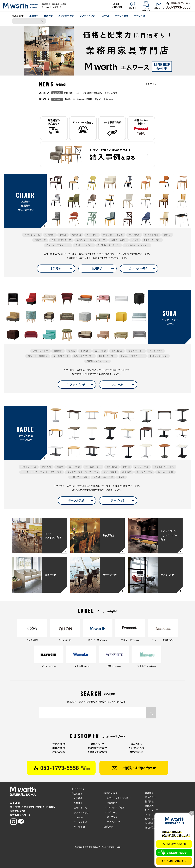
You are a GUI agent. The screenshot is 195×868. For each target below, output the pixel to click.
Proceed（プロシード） (58, 246)
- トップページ (78, 789)
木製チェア (40, 240)
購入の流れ (136, 745)
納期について (59, 748)
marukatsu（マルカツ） (137, 246)
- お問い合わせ (151, 819)
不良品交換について (97, 752)
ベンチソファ (156, 351)
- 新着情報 (149, 802)
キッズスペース (61, 356)
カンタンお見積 (136, 748)
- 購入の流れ (150, 797)
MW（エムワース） (84, 356)
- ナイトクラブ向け (114, 808)
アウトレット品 (32, 235)
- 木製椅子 (33, 16)
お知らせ (57, 93)
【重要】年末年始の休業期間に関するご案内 (89, 99)
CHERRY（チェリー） (109, 246)
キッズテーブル (144, 472)
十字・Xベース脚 (79, 478)
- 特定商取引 (150, 828)
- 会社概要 (149, 793)
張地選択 (77, 235)
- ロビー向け (110, 813)
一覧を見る (149, 84)
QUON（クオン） (84, 246)
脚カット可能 (152, 235)
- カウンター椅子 (65, 16)
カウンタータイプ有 (113, 235)
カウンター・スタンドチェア (91, 240)
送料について (98, 745)
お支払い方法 (59, 752)
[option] (98, 51)
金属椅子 (97, 269)
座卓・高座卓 (110, 472)
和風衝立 (127, 472)
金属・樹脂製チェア (61, 240)
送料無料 (50, 235)
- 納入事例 (108, 827)
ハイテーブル (142, 467)
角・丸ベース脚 (165, 472)
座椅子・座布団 (119, 240)
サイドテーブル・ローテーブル (83, 472)
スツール (117, 385)
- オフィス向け (112, 822)
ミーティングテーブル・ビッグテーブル (42, 472)
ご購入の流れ (117, 7)
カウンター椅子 (138, 269)
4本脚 (121, 478)
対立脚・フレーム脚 (103, 478)
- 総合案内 (149, 806)
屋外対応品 (134, 235)
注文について (59, 745)
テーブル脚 (117, 501)
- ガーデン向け (112, 817)
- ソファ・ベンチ (87, 16)
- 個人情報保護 (151, 823)
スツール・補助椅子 (38, 356)
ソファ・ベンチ (76, 385)
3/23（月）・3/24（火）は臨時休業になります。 (90, 93)
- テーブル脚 (139, 16)
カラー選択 (92, 235)
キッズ (135, 240)
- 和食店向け (110, 803)
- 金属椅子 (48, 16)
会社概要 (116, 4)
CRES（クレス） (152, 240)
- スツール (104, 16)
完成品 (63, 235)
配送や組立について (97, 748)
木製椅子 (55, 269)
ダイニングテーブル (164, 467)
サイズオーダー (136, 351)
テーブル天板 (76, 501)
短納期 (167, 235)
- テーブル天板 (121, 16)
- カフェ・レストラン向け (117, 798)
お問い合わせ (136, 752)
